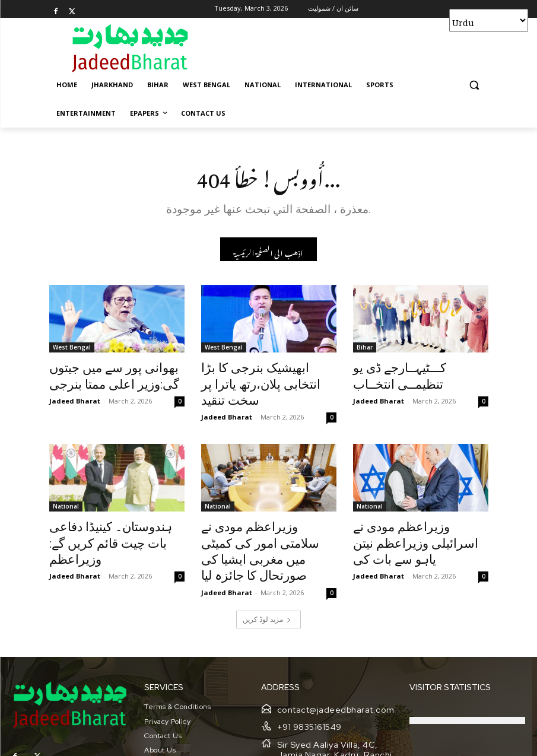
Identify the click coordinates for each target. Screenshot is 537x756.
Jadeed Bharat (75, 397)
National (66, 487)
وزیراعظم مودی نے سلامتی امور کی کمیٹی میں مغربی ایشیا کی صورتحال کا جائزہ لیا (267, 519)
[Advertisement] (349, 47)
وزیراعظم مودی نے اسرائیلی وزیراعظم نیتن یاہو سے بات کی (418, 513)
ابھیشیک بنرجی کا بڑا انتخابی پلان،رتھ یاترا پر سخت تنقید (260, 376)
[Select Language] (489, 20)
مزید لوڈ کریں (267, 574)
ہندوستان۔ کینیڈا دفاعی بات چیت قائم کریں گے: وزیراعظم (110, 513)
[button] (474, 85)
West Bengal (72, 350)
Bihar (365, 350)
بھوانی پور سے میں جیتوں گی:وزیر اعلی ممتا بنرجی (102, 376)
